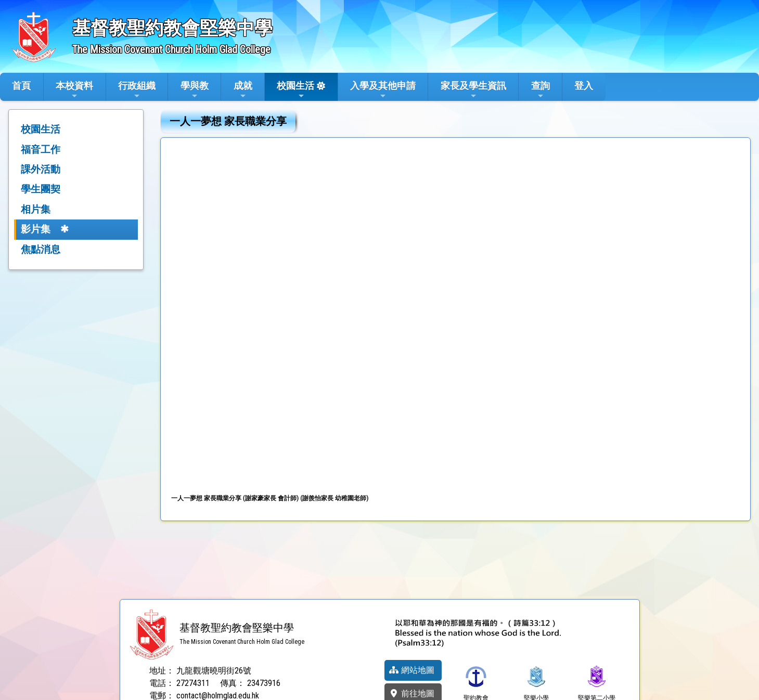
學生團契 (41, 189)
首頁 (21, 86)
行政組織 (137, 90)
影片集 (36, 229)
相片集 (36, 209)
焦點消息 (41, 249)
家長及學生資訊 (473, 90)
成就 (243, 90)
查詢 (541, 90)
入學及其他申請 (383, 90)
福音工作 (41, 150)
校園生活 (295, 90)
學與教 (195, 90)
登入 (584, 86)
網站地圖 (411, 670)
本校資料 (74, 90)
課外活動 (41, 169)
